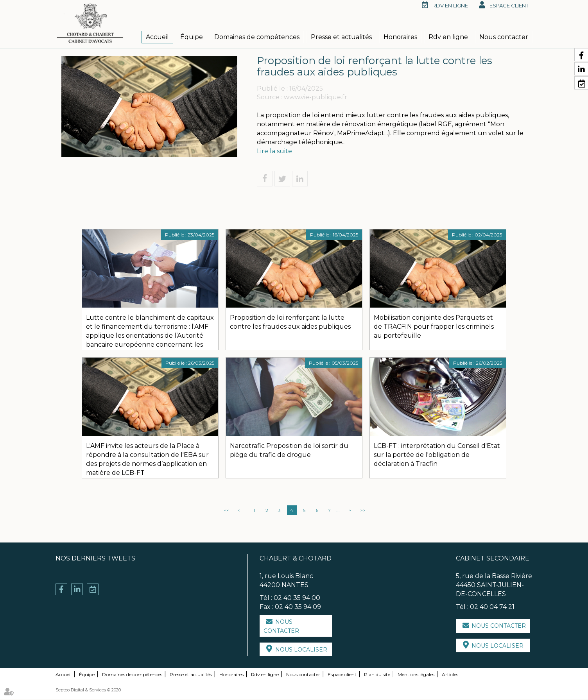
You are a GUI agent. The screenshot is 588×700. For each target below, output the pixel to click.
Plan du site (377, 675)
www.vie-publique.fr (316, 98)
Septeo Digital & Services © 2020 (88, 691)
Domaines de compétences (257, 37)
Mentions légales (416, 675)
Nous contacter (504, 37)
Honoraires (400, 37)
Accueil (157, 37)
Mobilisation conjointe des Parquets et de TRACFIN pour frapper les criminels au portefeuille (434, 327)
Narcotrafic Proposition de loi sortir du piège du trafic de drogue (289, 451)
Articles (450, 675)
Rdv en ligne (448, 37)
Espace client (509, 5)
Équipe (192, 37)
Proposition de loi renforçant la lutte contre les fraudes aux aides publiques (290, 323)
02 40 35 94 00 (297, 598)
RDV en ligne (450, 5)
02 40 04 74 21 (492, 607)
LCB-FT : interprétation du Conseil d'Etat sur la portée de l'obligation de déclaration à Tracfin (437, 456)
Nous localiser (301, 650)
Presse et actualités (341, 37)
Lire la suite (274, 151)
